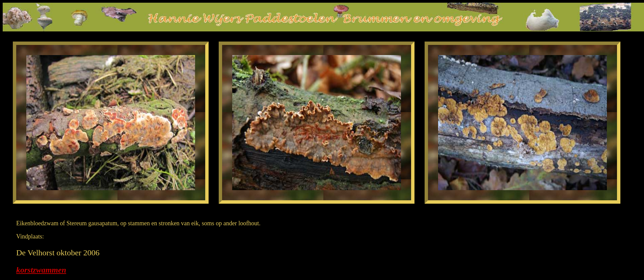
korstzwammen (41, 270)
